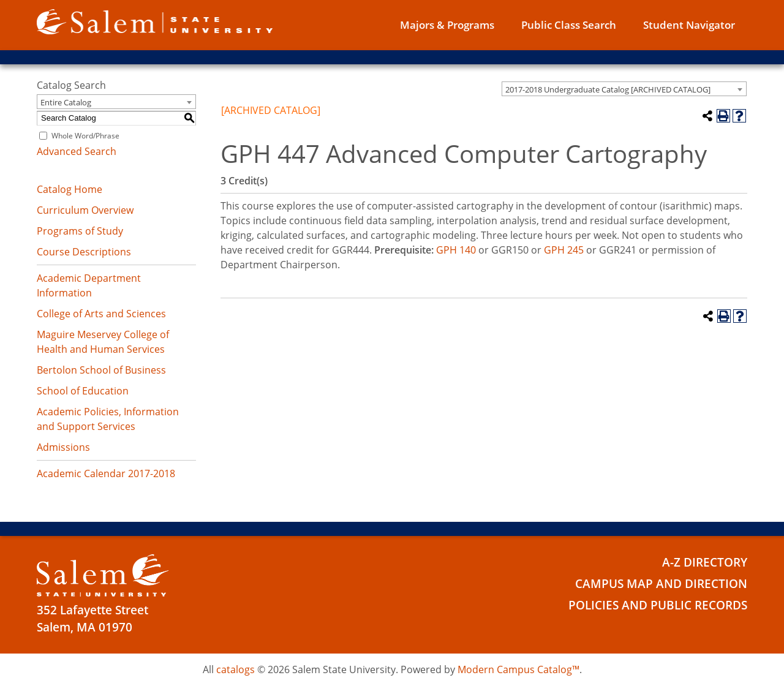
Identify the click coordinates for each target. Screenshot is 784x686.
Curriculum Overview (85, 210)
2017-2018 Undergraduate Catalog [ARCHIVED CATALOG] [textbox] (608, 89)
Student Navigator (689, 25)
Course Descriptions (84, 252)
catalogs (236, 669)
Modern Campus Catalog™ (518, 669)
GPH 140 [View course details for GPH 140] (456, 250)
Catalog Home (70, 189)
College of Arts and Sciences (101, 314)
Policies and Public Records (658, 605)
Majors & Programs (447, 25)
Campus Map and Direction (661, 584)
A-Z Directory (705, 562)
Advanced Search (77, 151)
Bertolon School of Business (101, 370)
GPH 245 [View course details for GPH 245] (564, 250)
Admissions (63, 447)
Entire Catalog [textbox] (66, 102)
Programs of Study (80, 231)
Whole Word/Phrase (85, 136)
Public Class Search (569, 25)
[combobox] (624, 89)
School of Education (83, 391)
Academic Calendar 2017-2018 (106, 473)
